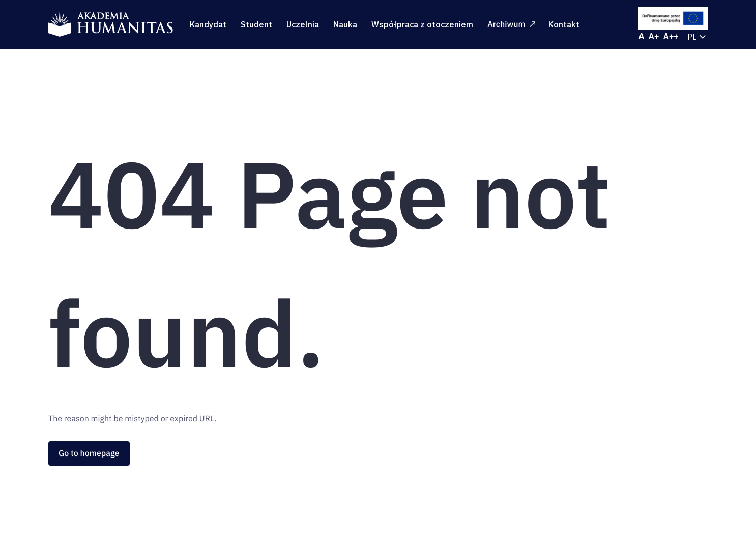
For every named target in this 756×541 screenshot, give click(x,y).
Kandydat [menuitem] (208, 24)
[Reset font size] (642, 37)
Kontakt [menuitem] (564, 24)
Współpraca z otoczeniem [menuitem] (422, 24)
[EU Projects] (673, 18)
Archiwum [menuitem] (511, 24)
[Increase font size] (654, 37)
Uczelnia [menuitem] (303, 24)
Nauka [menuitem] (345, 24)
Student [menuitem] (256, 24)
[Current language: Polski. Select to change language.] (697, 37)
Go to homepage (89, 453)
